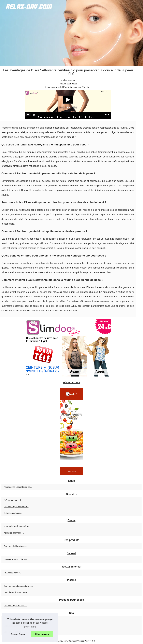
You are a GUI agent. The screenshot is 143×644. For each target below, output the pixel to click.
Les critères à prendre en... (16, 592)
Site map (72, 641)
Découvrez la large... (13, 632)
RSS (93, 641)
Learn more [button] (30, 627)
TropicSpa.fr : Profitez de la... (17, 619)
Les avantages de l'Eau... (15, 606)
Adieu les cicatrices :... (14, 533)
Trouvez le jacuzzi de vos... (16, 559)
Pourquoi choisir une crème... (17, 526)
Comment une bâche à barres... (18, 586)
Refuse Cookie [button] (18, 634)
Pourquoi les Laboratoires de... (18, 487)
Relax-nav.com (61, 641)
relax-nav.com (69, 80)
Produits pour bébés (68, 84)
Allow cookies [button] (42, 634)
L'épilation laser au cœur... (16, 625)
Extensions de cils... (13, 513)
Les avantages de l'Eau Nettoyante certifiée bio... (68, 87)
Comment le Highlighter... (15, 546)
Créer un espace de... (14, 500)
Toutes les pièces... (12, 573)
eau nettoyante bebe (25, 210)
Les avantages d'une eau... (16, 507)
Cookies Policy (83, 641)
